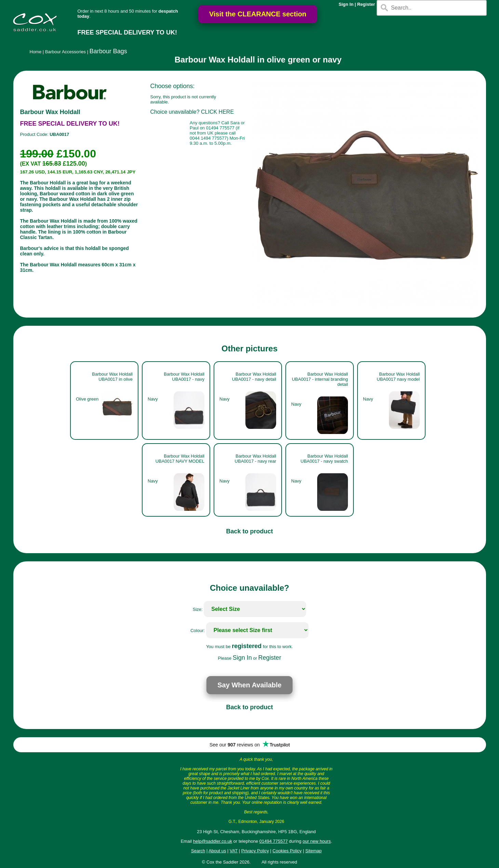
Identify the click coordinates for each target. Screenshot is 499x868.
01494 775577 (274, 841)
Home (36, 52)
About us (217, 851)
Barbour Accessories (65, 52)
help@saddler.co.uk (213, 841)
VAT (234, 851)
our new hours (316, 841)
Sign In (346, 4)
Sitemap (313, 851)
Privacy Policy (255, 851)
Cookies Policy (287, 851)
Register (366, 4)
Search (198, 851)
